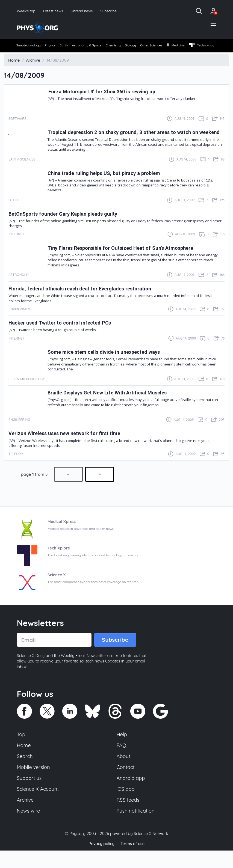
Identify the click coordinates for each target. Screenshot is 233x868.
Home (24, 761)
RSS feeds (128, 817)
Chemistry (130, 46)
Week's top (26, 11)
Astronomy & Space (99, 46)
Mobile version (34, 783)
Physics (55, 46)
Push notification (136, 828)
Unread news (83, 11)
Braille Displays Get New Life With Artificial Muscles (111, 407)
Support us (30, 795)
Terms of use (133, 861)
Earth (72, 46)
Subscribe (111, 11)
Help (122, 750)
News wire (29, 828)
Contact (126, 783)
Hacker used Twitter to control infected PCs (62, 338)
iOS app (126, 806)
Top (21, 750)
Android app (131, 795)
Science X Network (151, 851)
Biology (151, 46)
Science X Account (39, 806)
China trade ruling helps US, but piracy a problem (107, 188)
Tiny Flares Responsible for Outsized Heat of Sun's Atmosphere (125, 262)
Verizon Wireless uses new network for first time (68, 448)
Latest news (54, 11)
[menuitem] (29, 46)
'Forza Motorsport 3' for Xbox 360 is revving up (105, 101)
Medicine (205, 46)
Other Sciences (176, 46)
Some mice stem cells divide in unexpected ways (107, 367)
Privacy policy (101, 861)
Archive (26, 817)
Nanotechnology (29, 46)
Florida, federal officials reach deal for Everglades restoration (84, 303)
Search (25, 772)
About (124, 772)
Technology (29, 55)
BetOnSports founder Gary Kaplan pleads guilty (66, 228)
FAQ (122, 761)
